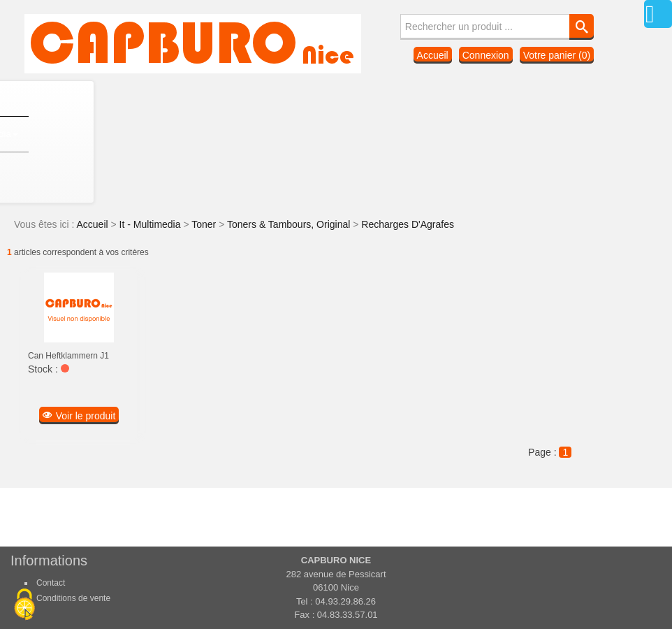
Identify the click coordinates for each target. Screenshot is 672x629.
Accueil (433, 55)
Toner (205, 224)
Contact (51, 583)
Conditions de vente (73, 598)
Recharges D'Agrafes (408, 224)
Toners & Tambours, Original (290, 224)
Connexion (486, 55)
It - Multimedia (152, 224)
